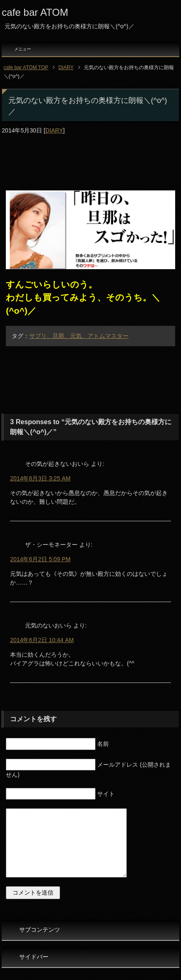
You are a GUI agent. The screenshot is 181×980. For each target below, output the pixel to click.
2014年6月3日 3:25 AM (40, 478)
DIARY (54, 130)
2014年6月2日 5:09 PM (40, 559)
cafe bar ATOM (35, 12)
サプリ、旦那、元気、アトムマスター (79, 336)
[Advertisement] (90, 154)
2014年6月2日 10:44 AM (42, 640)
